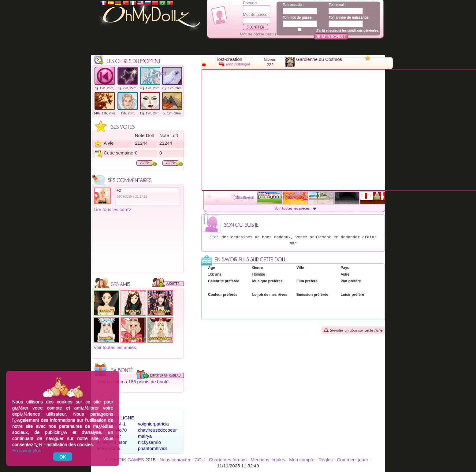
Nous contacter (175, 460)
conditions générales (363, 30)
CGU (200, 460)
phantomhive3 (152, 448)
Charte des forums (228, 460)
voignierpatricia (153, 424)
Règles (326, 460)
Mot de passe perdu (258, 34)
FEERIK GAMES (127, 460)
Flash (162, 73)
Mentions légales (268, 460)
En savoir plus (27, 450)
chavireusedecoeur (157, 430)
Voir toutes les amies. (115, 347)
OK (63, 457)
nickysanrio (149, 442)
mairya (145, 436)
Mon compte (302, 460)
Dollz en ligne (115, 418)
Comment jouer (353, 460)
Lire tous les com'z (113, 209)
